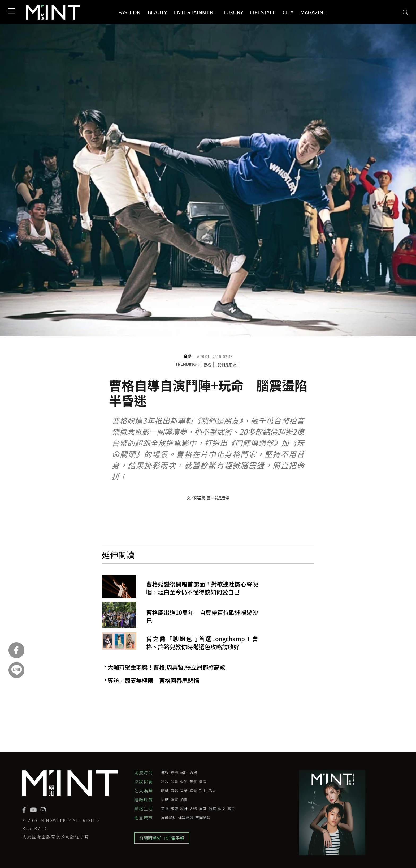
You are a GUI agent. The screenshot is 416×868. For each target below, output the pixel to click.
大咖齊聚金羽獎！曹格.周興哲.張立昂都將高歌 (166, 667)
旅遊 (174, 809)
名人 (212, 790)
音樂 (184, 790)
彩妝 (165, 781)
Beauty (157, 12)
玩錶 (165, 799)
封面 (203, 790)
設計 (184, 809)
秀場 (193, 772)
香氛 (184, 781)
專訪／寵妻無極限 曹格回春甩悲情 (153, 680)
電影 (174, 790)
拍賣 (184, 799)
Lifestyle (263, 12)
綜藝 (193, 790)
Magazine (313, 12)
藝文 (222, 809)
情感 (212, 809)
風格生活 (144, 809)
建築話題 (186, 818)
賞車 (231, 809)
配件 (184, 772)
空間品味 (203, 818)
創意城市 (144, 818)
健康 (203, 781)
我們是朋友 (227, 365)
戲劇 (165, 790)
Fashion (129, 12)
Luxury (233, 12)
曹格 (207, 365)
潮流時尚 (144, 772)
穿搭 (174, 772)
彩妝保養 (144, 781)
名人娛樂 (144, 790)
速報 (165, 772)
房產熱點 (169, 818)
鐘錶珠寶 (144, 799)
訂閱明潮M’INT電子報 (162, 838)
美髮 (193, 781)
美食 (165, 809)
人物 (193, 809)
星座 (203, 809)
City (288, 12)
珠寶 (174, 799)
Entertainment (195, 12)
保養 (174, 781)
